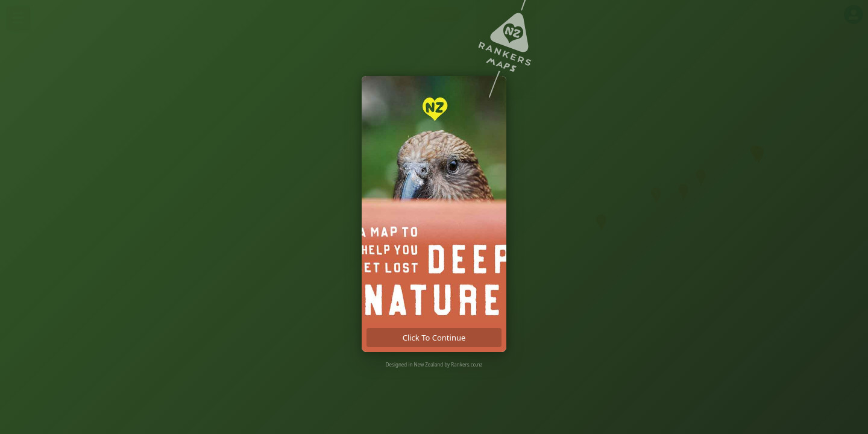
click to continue (434, 338)
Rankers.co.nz (467, 364)
